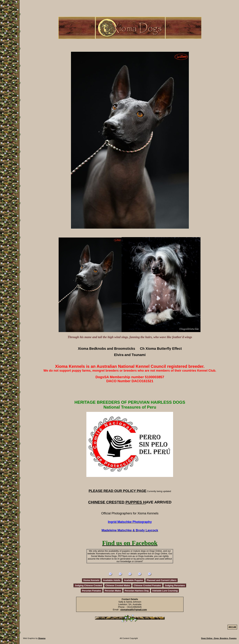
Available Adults (112, 580)
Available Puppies (133, 580)
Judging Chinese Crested (88, 585)
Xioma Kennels (91, 580)
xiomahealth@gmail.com (134, 610)
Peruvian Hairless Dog (137, 591)
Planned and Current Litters (162, 580)
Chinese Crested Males (118, 585)
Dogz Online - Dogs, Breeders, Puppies (219, 638)
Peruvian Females (92, 591)
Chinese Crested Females (147, 585)
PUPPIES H (136, 502)
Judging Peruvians (175, 585)
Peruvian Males (113, 591)
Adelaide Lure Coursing (165, 591)
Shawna (42, 638)
